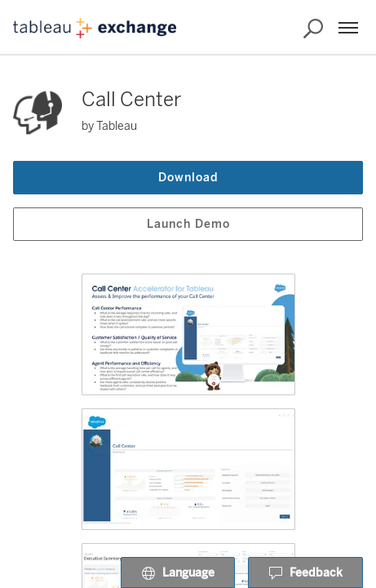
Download (188, 178)
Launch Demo (188, 224)
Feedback (305, 573)
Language (178, 573)
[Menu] (348, 28)
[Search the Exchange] (313, 29)
